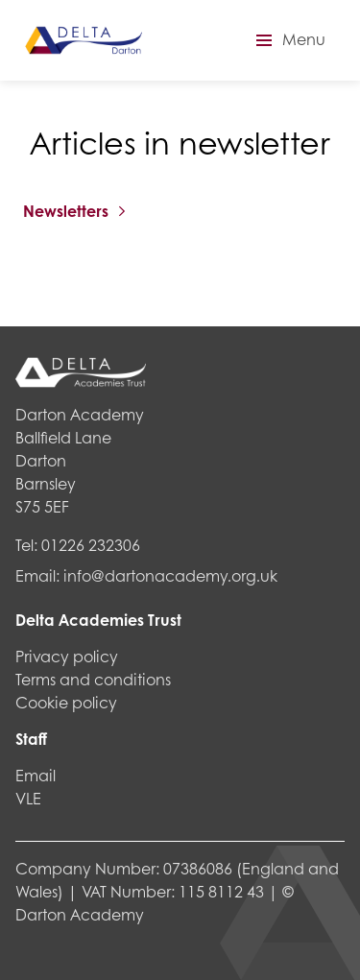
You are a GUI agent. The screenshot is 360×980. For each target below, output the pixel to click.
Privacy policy (67, 656)
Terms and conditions (93, 679)
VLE (28, 798)
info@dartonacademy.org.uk (170, 575)
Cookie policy (66, 702)
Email (36, 775)
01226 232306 (91, 545)
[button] (288, 40)
